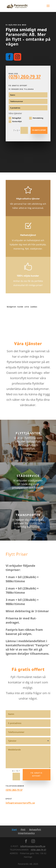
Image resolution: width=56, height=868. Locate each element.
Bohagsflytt (15, 118)
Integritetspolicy (26, 833)
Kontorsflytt (15, 122)
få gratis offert (37, 775)
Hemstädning (36, 118)
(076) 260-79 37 (25, 77)
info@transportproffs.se (20, 803)
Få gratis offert (39, 130)
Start (14, 829)
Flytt (23, 829)
